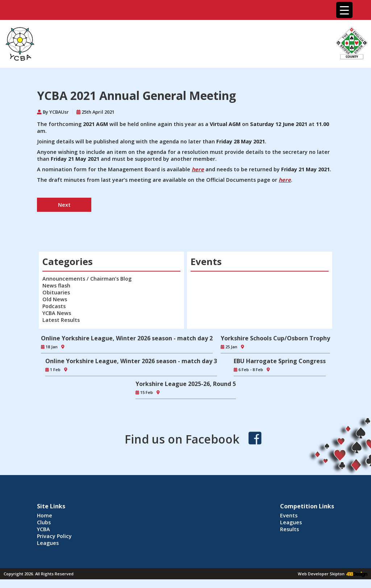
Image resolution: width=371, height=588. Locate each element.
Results (289, 529)
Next (64, 205)
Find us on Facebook (182, 439)
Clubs (44, 522)
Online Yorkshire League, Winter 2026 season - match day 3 (131, 361)
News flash (56, 285)
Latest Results (61, 320)
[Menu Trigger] (344, 10)
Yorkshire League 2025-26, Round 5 (186, 384)
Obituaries (56, 292)
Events (289, 515)
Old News (55, 299)
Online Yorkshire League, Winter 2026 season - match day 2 (127, 338)
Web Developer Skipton (321, 574)
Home (45, 515)
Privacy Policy (54, 536)
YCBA (43, 529)
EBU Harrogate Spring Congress (280, 361)
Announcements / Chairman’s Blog (87, 279)
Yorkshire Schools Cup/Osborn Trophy (275, 338)
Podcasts (54, 306)
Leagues (48, 543)
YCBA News (57, 313)
